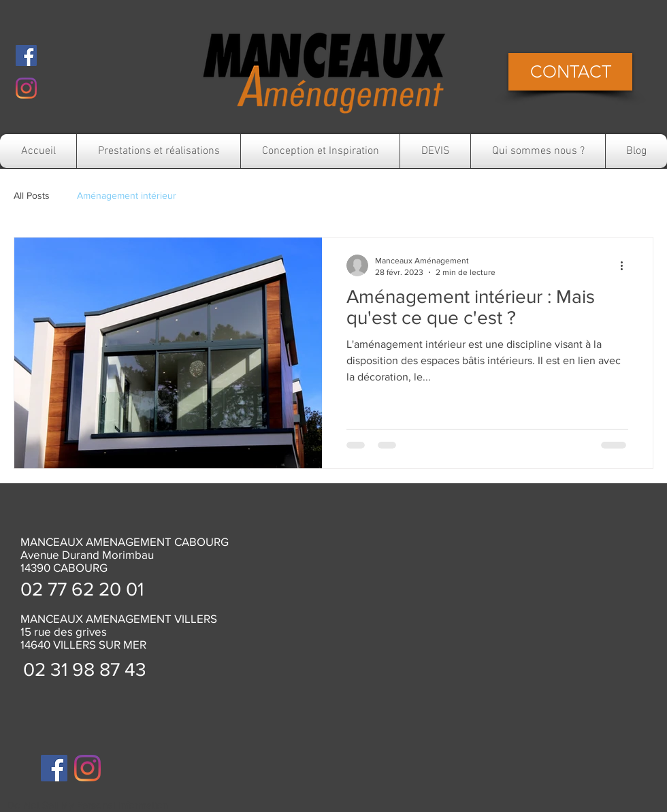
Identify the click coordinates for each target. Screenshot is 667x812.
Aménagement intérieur (127, 195)
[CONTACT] (570, 72)
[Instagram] (26, 88)
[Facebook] (26, 55)
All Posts (32, 195)
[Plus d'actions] (626, 265)
